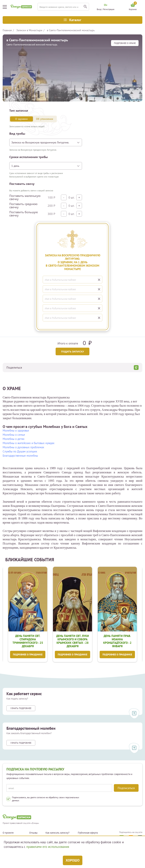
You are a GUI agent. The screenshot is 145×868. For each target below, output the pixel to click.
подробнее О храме (125, 43)
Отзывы (33, 833)
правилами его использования (48, 847)
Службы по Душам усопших (20, 451)
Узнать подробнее (21, 709)
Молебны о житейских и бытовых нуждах (29, 443)
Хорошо (73, 860)
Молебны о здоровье (16, 430)
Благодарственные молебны (20, 456)
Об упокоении (45, 119)
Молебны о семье (14, 435)
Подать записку (72, 351)
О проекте (8, 833)
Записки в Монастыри (29, 30)
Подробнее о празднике (28, 655)
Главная (7, 30)
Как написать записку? (58, 833)
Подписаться (126, 788)
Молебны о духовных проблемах (23, 447)
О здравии (21, 119)
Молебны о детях (14, 439)
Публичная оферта (88, 833)
